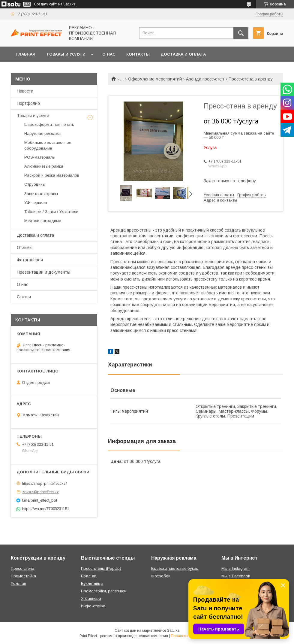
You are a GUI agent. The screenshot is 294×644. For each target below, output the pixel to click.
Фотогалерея (30, 260)
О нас (109, 54)
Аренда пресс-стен (205, 79)
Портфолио (28, 103)
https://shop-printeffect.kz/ (44, 483)
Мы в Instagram (235, 568)
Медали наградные (43, 221)
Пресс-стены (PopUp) (101, 568)
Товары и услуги (66, 54)
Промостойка (23, 576)
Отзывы (25, 248)
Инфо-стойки (93, 606)
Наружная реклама (42, 134)
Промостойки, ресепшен (104, 591)
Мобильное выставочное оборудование (48, 145)
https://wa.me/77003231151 (46, 509)
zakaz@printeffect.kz (40, 492)
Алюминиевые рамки (44, 166)
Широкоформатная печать (49, 125)
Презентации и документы (43, 272)
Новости (25, 91)
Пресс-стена (22, 568)
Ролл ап (18, 583)
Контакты (138, 54)
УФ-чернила (36, 203)
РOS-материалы (40, 157)
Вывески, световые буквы (175, 568)
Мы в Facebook (236, 576)
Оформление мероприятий (155, 79)
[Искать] (241, 33)
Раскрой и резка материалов (52, 175)
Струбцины (35, 184)
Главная (26, 54)
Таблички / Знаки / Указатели (51, 212)
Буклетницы (92, 583)
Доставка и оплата (183, 54)
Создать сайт (45, 4)
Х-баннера (91, 598)
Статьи (24, 297)
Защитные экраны (41, 194)
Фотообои (161, 576)
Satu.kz (173, 630)
